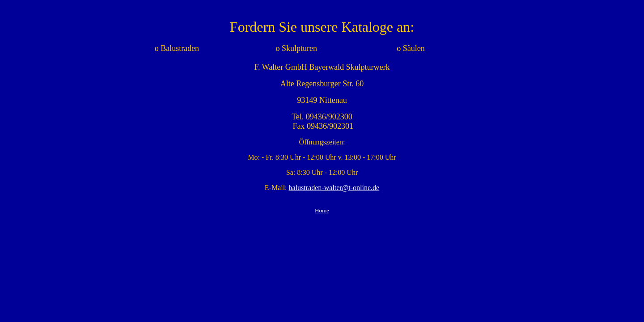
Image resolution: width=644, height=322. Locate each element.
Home (322, 210)
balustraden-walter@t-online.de (334, 188)
